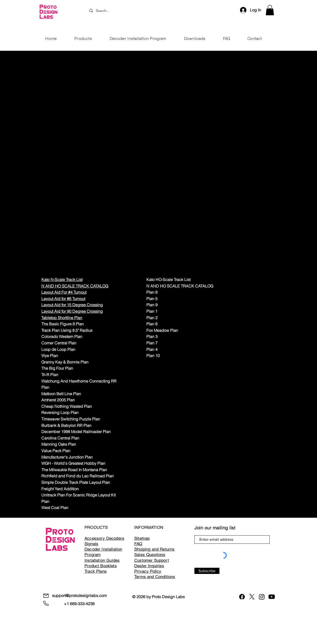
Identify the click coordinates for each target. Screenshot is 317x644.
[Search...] (160, 11)
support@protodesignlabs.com (79, 595)
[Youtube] (272, 597)
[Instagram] (262, 597)
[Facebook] (242, 597)
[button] (270, 10)
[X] (252, 597)
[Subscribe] (207, 571)
